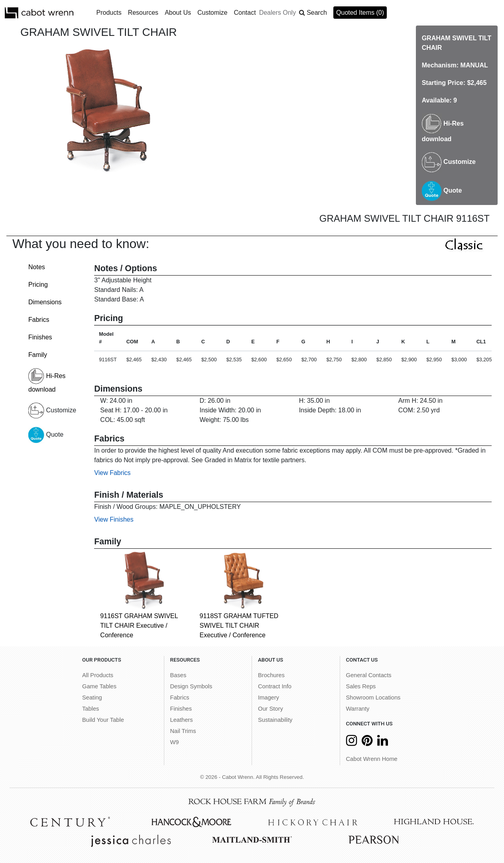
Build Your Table (103, 720)
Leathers (182, 720)
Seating (92, 697)
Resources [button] (143, 13)
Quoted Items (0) (360, 13)
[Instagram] (351, 743)
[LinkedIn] (383, 743)
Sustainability (275, 720)
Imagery (269, 697)
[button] (313, 13)
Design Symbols (191, 686)
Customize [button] (213, 13)
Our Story (271, 709)
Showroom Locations (373, 697)
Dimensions (45, 302)
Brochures (271, 675)
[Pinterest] (367, 743)
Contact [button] (245, 13)
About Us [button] (178, 13)
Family (38, 355)
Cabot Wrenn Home (372, 759)
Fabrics (39, 320)
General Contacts (369, 675)
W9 (175, 742)
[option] (107, 110)
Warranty (358, 709)
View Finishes (114, 519)
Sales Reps (361, 686)
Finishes (40, 337)
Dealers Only (278, 13)
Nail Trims (183, 731)
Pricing (38, 285)
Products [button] (109, 13)
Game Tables (99, 686)
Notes (37, 267)
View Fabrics (112, 473)
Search (317, 13)
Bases (178, 675)
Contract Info (275, 686)
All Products (98, 675)
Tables (91, 709)
